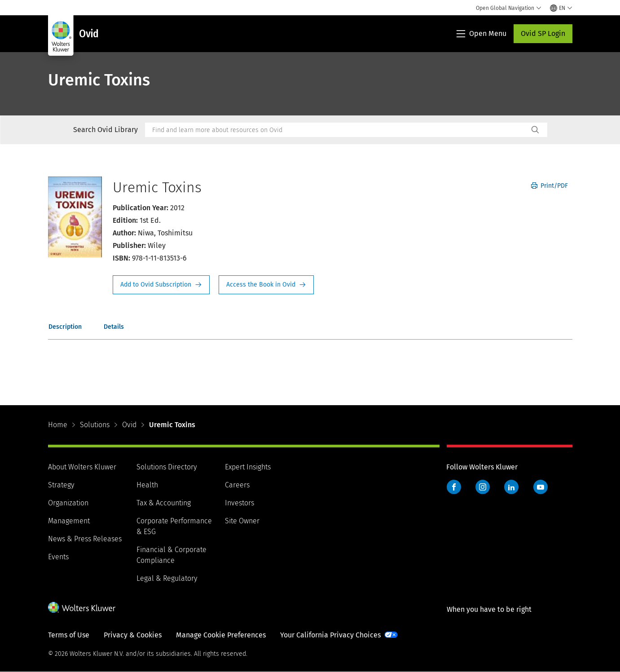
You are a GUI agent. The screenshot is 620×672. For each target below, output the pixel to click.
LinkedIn (511, 487)
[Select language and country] (561, 8)
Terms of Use (69, 635)
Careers (237, 485)
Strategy (61, 485)
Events (58, 557)
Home (58, 425)
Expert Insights (248, 467)
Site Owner (242, 521)
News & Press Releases (85, 539)
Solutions (95, 425)
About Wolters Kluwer (82, 467)
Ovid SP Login (543, 33)
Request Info (161, 285)
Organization (68, 503)
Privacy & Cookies (133, 635)
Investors (240, 503)
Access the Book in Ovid (266, 285)
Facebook (454, 487)
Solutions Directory (167, 467)
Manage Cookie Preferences (221, 635)
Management (69, 521)
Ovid (129, 425)
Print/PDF (550, 186)
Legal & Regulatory (167, 578)
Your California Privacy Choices (330, 635)
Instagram (483, 487)
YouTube (541, 487)
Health (147, 485)
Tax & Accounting (164, 503)
